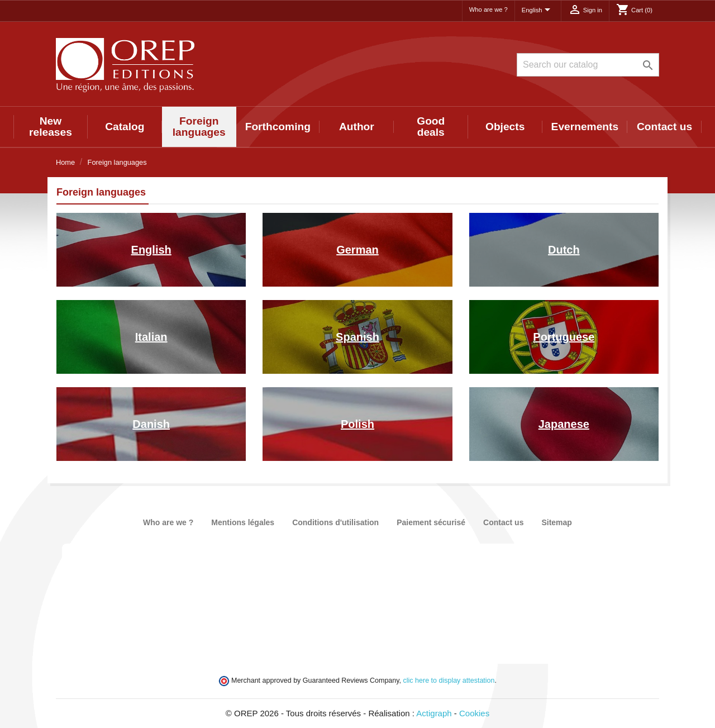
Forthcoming (278, 127)
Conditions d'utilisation (335, 522)
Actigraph (434, 713)
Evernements (585, 127)
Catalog (125, 127)
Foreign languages (199, 127)
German (357, 250)
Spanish (357, 337)
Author (357, 127)
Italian (151, 337)
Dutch (564, 250)
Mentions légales (243, 522)
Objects (505, 127)
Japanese (564, 424)
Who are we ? (488, 9)
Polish (357, 424)
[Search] (588, 65)
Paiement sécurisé (431, 522)
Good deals (431, 127)
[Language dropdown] (538, 11)
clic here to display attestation (449, 681)
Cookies (474, 713)
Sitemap (556, 522)
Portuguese (564, 337)
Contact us (664, 127)
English (151, 250)
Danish (151, 424)
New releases (51, 127)
